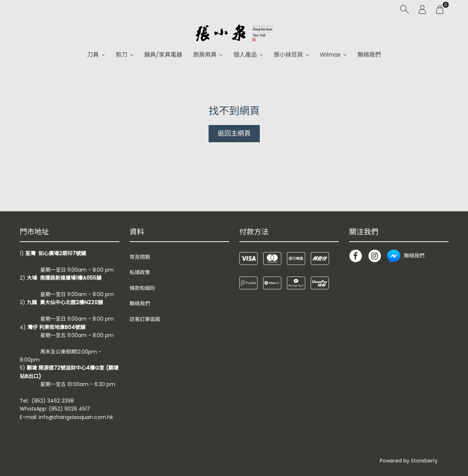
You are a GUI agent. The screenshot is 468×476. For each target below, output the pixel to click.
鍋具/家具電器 (163, 55)
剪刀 (121, 55)
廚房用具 (205, 55)
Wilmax (330, 55)
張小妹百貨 (288, 55)
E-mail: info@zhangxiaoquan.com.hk (66, 417)
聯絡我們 (369, 55)
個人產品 (245, 55)
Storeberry (424, 461)
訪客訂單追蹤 (145, 319)
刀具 (93, 55)
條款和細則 (142, 288)
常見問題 (140, 257)
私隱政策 (140, 272)
